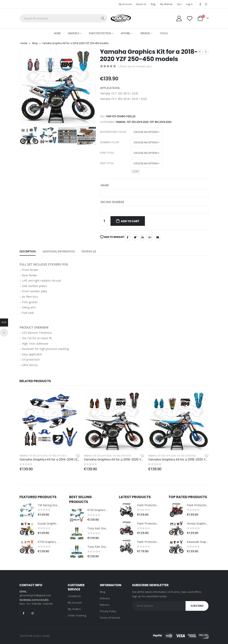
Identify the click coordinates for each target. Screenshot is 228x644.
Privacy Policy (108, 611)
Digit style (107, 163)
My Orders (74, 609)
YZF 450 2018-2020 (160, 122)
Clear (136, 171)
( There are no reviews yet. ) (135, 66)
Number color (109, 142)
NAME (105, 185)
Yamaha (120, 122)
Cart (179, 4)
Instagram (32, 613)
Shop (35, 43)
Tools (164, 33)
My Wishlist (166, 4)
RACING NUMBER (112, 202)
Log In (189, 4)
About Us (141, 4)
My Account (125, 4)
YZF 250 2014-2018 (38, 456)
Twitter (135, 237)
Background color (113, 132)
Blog (153, 4)
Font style (107, 153)
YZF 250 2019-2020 (137, 122)
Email (158, 237)
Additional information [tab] (59, 251)
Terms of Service (110, 618)
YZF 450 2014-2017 (58, 456)
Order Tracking (77, 615)
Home (57, 33)
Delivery (105, 598)
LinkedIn (143, 237)
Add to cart (130, 221)
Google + (150, 237)
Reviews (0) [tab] (89, 251)
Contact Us (74, 596)
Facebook (128, 237)
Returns (105, 605)
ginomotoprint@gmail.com (35, 595)
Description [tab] (28, 251)
